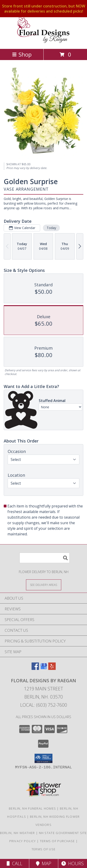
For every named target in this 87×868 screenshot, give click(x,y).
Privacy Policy (23, 841)
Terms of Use (44, 849)
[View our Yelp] (52, 668)
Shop (22, 54)
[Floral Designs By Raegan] (44, 42)
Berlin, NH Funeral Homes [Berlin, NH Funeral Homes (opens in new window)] (32, 808)
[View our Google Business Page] (44, 668)
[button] (43, 758)
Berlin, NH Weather (17, 833)
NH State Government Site (63, 833)
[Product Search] (45, 558)
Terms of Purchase (57, 841)
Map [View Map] (44, 863)
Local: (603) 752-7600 (44, 705)
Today (51, 228)
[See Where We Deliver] (44, 585)
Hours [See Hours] (72, 863)
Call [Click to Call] (14, 863)
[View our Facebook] (35, 668)
